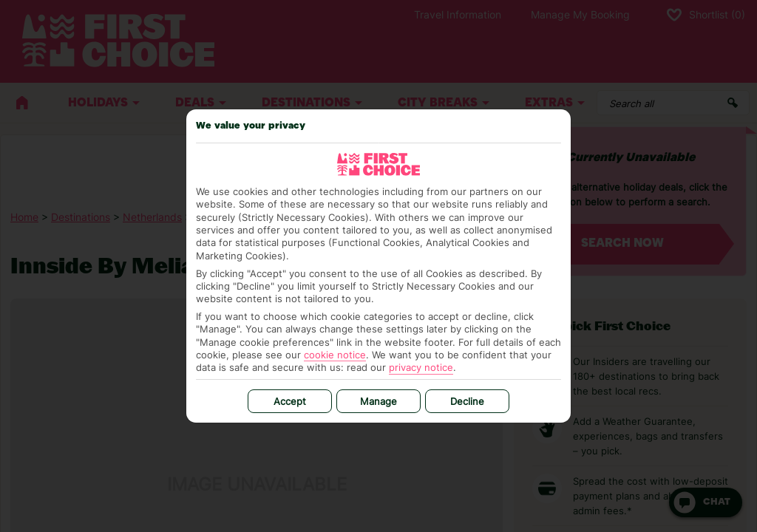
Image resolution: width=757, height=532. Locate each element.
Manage (378, 401)
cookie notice (335, 355)
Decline (467, 401)
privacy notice (421, 367)
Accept (290, 401)
